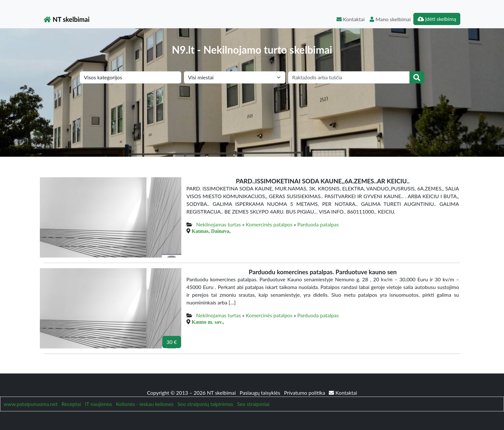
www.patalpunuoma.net (31, 404)
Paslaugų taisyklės (261, 393)
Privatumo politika (305, 393)
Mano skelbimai (390, 19)
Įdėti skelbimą (437, 19)
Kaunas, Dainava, (211, 231)
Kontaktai (351, 19)
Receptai (71, 404)
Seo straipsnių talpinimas (205, 404)
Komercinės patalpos (269, 224)
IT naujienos (98, 404)
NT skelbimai (67, 19)
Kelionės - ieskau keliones (145, 404)
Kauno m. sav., (208, 322)
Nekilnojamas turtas (218, 224)
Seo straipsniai (253, 404)
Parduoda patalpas (318, 224)
